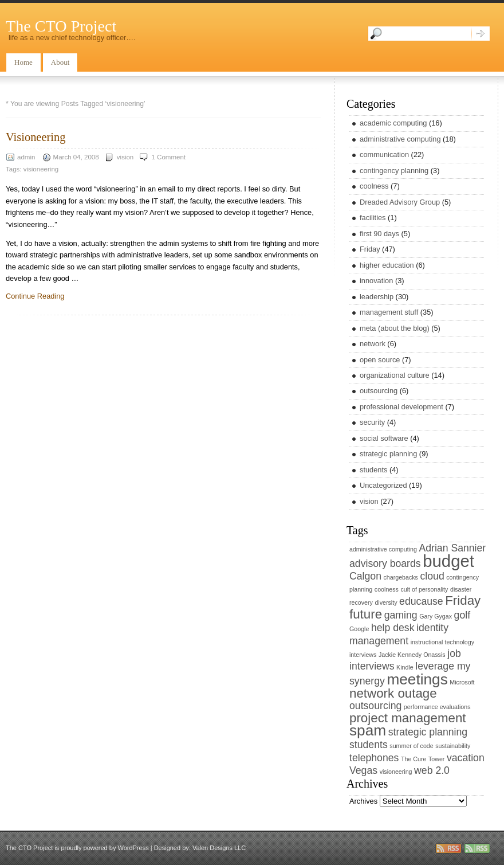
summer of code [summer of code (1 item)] (411, 746)
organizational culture (395, 375)
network (373, 344)
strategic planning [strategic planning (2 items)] (428, 732)
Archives (363, 801)
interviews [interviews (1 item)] (363, 655)
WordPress (133, 848)
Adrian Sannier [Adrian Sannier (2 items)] (452, 548)
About (60, 62)
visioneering (41, 169)
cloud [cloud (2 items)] (432, 576)
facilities (373, 218)
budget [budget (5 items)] (448, 561)
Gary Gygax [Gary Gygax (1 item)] (436, 616)
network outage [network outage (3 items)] (393, 693)
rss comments (477, 848)
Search (481, 34)
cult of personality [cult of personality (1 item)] (424, 589)
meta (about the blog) (395, 328)
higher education (387, 265)
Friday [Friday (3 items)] (463, 600)
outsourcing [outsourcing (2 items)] (375, 706)
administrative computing (400, 139)
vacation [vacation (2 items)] (466, 758)
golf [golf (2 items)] (462, 615)
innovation (376, 281)
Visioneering (36, 137)
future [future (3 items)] (366, 614)
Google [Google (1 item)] (359, 629)
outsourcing (379, 391)
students (373, 470)
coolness (374, 186)
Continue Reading (35, 296)
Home (23, 62)
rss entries (448, 848)
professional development (401, 407)
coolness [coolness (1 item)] (387, 589)
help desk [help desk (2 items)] (393, 628)
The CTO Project (61, 26)
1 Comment (168, 157)
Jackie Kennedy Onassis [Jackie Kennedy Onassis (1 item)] (412, 655)
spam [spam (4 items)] (368, 730)
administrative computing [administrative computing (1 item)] (383, 549)
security (372, 422)
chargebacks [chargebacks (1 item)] (401, 577)
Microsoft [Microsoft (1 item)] (462, 682)
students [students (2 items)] (369, 745)
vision (125, 157)
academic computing (393, 123)
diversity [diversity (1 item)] (386, 602)
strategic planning (388, 454)
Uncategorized (383, 485)
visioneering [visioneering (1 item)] (396, 772)
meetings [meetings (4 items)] (417, 679)
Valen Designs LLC (219, 848)
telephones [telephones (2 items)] (374, 758)
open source (380, 360)
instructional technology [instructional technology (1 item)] (442, 642)
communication (384, 154)
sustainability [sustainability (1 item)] (453, 746)
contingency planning (394, 171)
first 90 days (379, 234)
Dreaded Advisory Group (400, 202)
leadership (377, 297)
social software (384, 438)
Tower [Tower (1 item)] (436, 759)
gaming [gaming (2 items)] (401, 615)
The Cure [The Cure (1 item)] (414, 759)
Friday (370, 249)
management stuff (389, 312)
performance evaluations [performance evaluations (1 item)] (437, 707)
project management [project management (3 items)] (408, 718)
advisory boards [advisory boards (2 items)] (385, 563)
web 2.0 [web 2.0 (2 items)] (432, 770)
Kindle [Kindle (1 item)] (405, 667)
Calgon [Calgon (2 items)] (365, 576)
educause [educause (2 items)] (421, 601)
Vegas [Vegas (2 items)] (363, 770)
